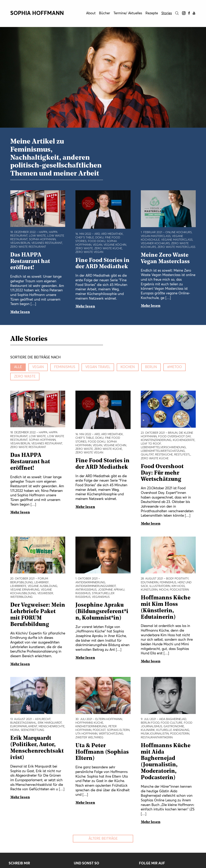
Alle (18, 367)
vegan (38, 367)
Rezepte (152, 13)
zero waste (25, 377)
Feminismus (65, 367)
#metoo (175, 367)
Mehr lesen (20, 312)
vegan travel (98, 367)
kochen (128, 367)
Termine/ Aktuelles (128, 13)
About (91, 13)
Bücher (105, 13)
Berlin (151, 367)
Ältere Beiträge (103, 839)
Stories (167, 13)
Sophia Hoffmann (37, 13)
